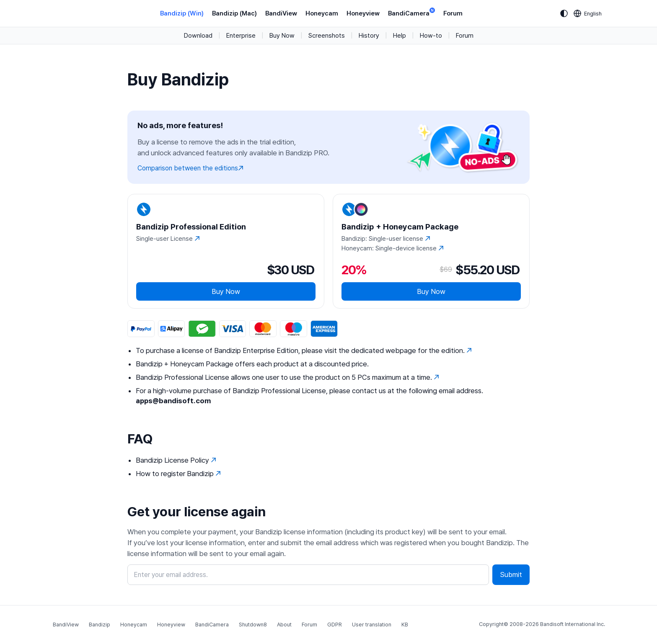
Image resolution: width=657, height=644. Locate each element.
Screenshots (327, 36)
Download (198, 36)
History (369, 36)
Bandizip (100, 625)
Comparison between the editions (190, 168)
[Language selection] (588, 13)
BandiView (281, 13)
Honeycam (322, 13)
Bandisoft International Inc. (573, 624)
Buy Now (282, 36)
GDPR (335, 625)
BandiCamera (411, 13)
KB (405, 625)
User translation (372, 625)
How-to (431, 36)
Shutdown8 (253, 625)
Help (400, 36)
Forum (453, 13)
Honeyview (363, 13)
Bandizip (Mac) (234, 13)
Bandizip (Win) (182, 13)
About (284, 625)
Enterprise (241, 36)
